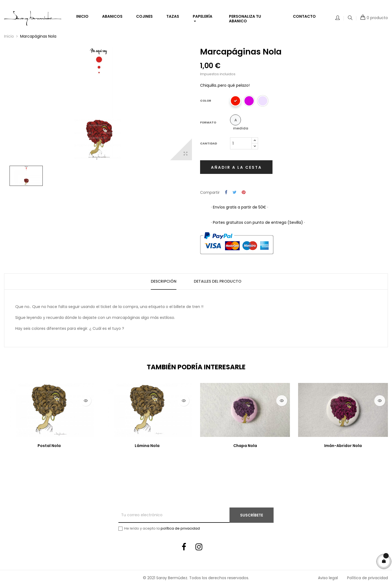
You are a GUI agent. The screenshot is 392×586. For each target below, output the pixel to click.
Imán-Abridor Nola (343, 446)
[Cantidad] (241, 143)
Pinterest (244, 193)
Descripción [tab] (164, 281)
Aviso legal (328, 578)
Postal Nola (49, 446)
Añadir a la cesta (236, 167)
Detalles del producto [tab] (218, 281)
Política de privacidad (367, 578)
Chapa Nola (245, 446)
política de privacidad (180, 528)
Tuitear (235, 193)
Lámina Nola (147, 446)
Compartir (226, 193)
